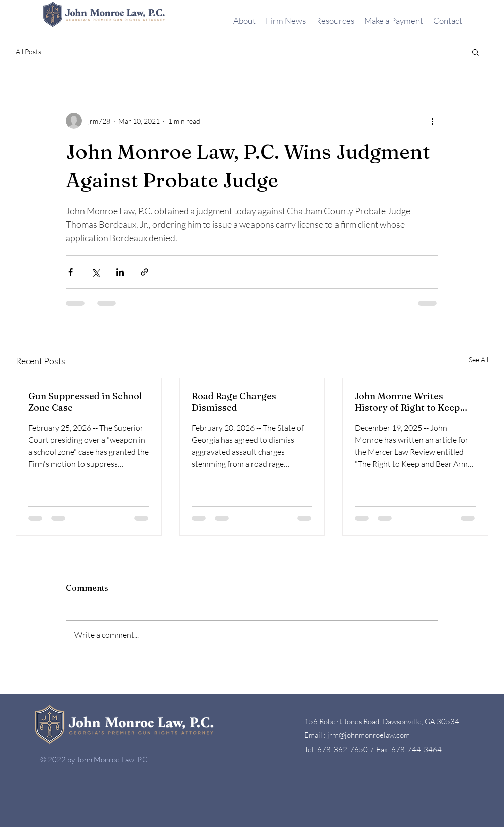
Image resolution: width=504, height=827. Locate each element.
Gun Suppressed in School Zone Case (85, 402)
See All (479, 359)
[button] (476, 52)
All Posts (28, 52)
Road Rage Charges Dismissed (234, 402)
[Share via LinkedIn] (120, 272)
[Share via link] (145, 272)
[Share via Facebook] (71, 272)
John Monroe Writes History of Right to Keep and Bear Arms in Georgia (411, 402)
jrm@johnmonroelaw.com (369, 735)
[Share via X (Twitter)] (95, 272)
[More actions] (432, 121)
